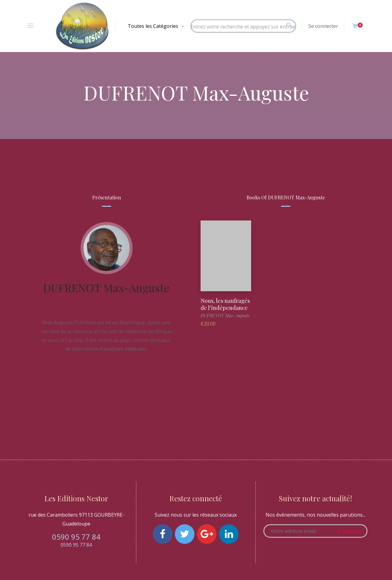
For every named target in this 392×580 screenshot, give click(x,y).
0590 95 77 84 (76, 537)
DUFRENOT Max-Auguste (106, 288)
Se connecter (323, 26)
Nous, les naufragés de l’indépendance (225, 304)
